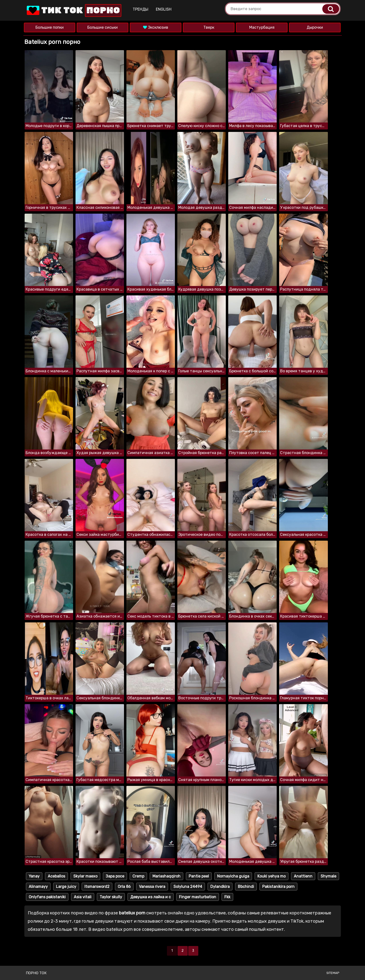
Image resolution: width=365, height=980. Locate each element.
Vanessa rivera (152, 887)
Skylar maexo (85, 876)
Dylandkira (220, 887)
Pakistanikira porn (278, 887)
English (164, 9)
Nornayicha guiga (233, 876)
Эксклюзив (156, 27)
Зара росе (115, 876)
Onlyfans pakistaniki (47, 897)
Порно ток (36, 973)
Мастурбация (262, 27)
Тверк (209, 27)
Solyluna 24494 (188, 887)
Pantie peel (199, 876)
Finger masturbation (198, 897)
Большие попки (50, 27)
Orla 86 (124, 887)
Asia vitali (83, 897)
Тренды (141, 9)
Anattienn (303, 876)
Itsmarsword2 (97, 887)
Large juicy (66, 887)
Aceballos (56, 876)
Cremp (138, 876)
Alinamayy (38, 887)
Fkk (227, 897)
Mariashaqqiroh (166, 876)
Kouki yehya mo (272, 876)
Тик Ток (74, 10)
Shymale (328, 876)
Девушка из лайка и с (151, 897)
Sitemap (333, 973)
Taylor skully (111, 897)
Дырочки (315, 27)
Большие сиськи (103, 27)
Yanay (34, 876)
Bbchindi (246, 887)
